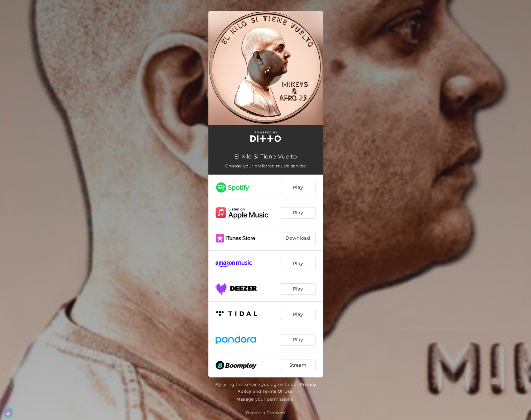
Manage (245, 399)
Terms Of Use (277, 391)
